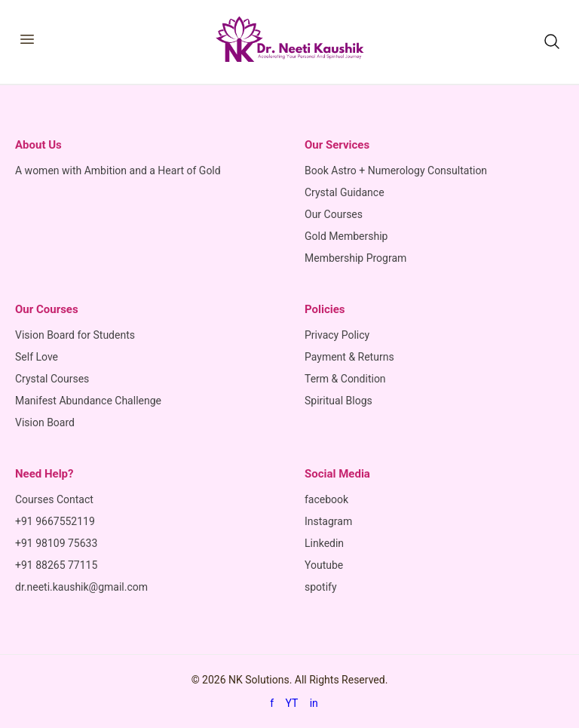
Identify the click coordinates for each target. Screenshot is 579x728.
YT (292, 703)
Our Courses (334, 214)
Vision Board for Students (75, 335)
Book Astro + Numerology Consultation (396, 170)
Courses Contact (54, 499)
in (314, 703)
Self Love (37, 357)
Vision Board (45, 422)
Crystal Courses (52, 379)
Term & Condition (345, 379)
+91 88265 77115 (56, 565)
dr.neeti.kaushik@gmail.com (81, 587)
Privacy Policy (337, 335)
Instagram (328, 521)
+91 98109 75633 (56, 543)
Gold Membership (346, 236)
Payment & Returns (349, 357)
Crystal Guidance (345, 192)
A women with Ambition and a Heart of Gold (118, 170)
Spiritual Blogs (339, 401)
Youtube (324, 565)
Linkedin (324, 543)
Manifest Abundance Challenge (88, 401)
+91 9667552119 (55, 521)
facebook (326, 499)
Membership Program (355, 258)
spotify (321, 587)
